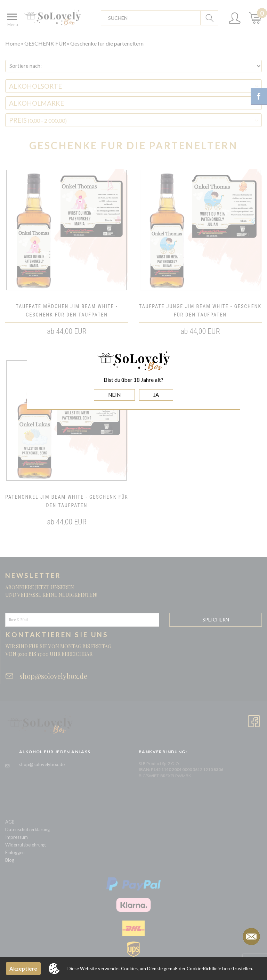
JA (156, 395)
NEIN (114, 395)
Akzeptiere (23, 969)
